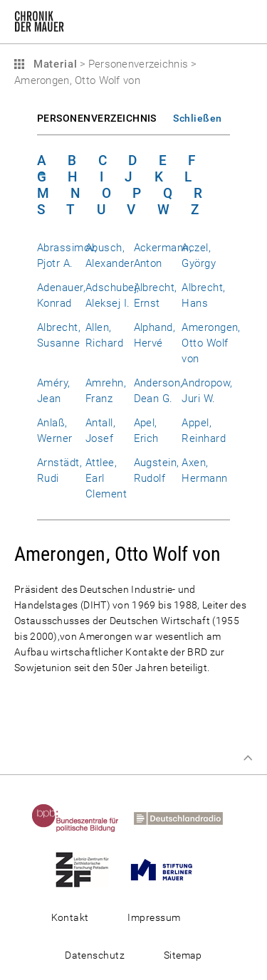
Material (53, 64)
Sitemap (183, 955)
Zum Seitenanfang (248, 758)
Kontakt (70, 917)
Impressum (154, 917)
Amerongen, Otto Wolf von (211, 343)
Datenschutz (95, 955)
